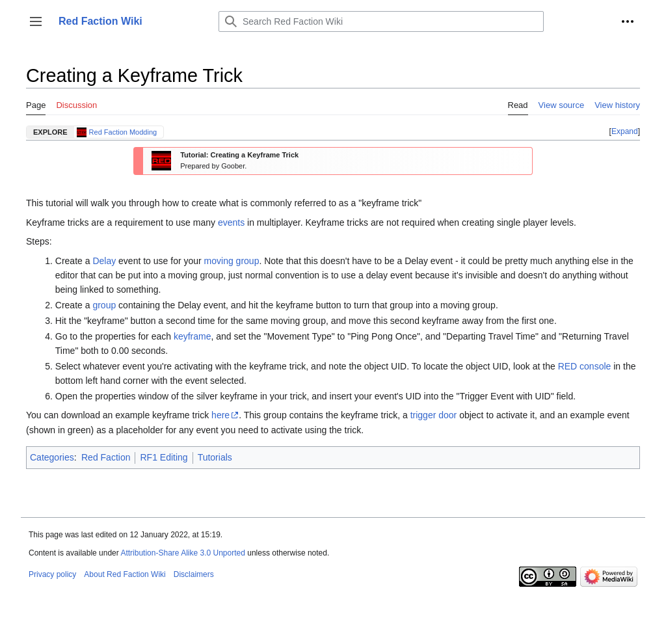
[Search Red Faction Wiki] (381, 21)
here (220, 415)
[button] (36, 21)
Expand (625, 131)
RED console (585, 366)
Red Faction (106, 457)
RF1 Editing (164, 457)
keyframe (193, 336)
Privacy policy (52, 574)
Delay (104, 261)
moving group (232, 261)
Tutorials (215, 457)
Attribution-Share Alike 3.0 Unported (182, 553)
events (231, 222)
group (104, 305)
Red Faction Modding (123, 132)
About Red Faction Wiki (125, 574)
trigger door (434, 415)
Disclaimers (194, 574)
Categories (52, 457)
